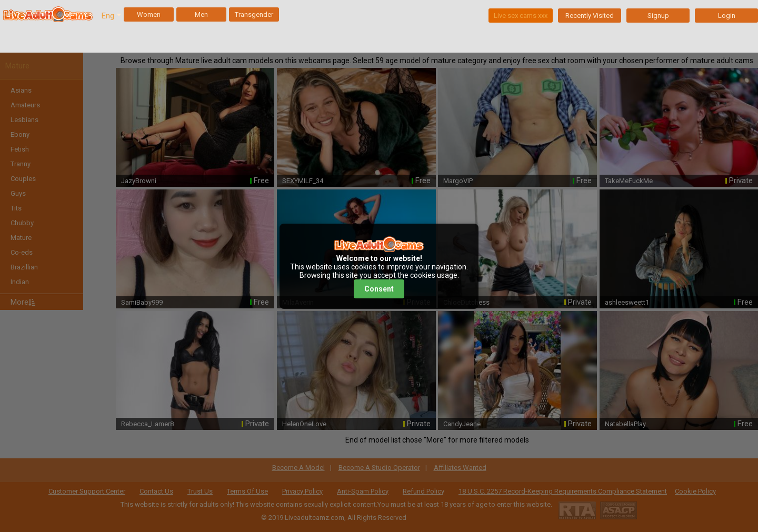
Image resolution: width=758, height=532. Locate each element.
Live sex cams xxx (521, 16)
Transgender (254, 14)
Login (727, 16)
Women (149, 14)
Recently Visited (590, 16)
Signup (658, 16)
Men (201, 14)
